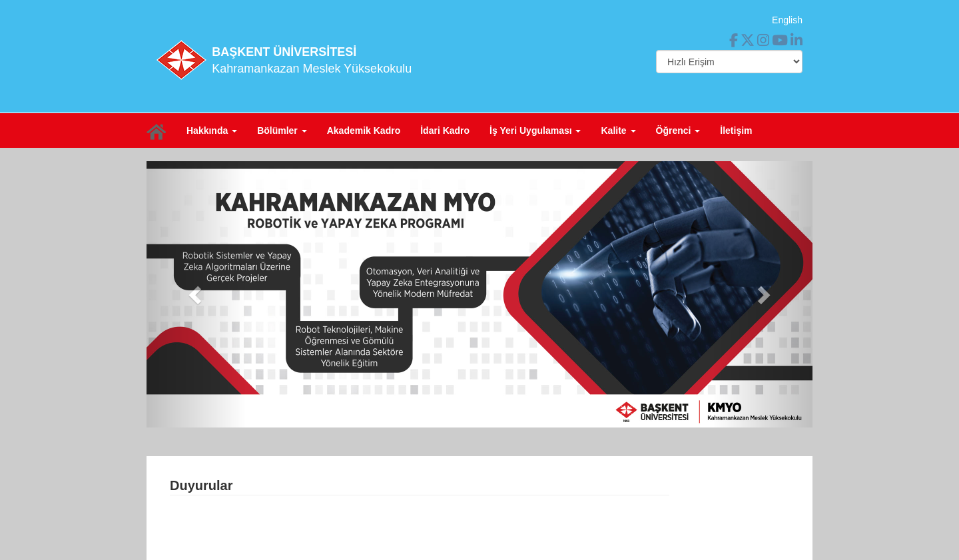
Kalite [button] (618, 131)
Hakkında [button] (212, 131)
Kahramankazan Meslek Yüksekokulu (312, 69)
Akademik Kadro (364, 131)
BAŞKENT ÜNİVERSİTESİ (284, 52)
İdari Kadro (445, 131)
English (787, 20)
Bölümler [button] (282, 131)
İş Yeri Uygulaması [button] (535, 131)
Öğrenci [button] (678, 131)
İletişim (736, 131)
